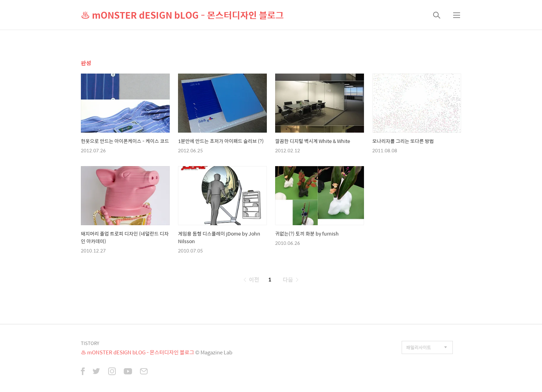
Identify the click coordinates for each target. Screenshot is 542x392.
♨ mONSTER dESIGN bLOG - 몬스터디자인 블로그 (182, 15)
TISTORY (90, 343)
